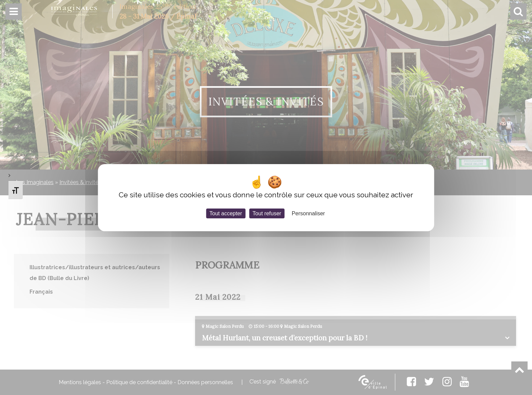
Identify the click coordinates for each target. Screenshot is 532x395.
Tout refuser (267, 213)
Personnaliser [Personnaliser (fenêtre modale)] (308, 213)
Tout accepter (226, 213)
